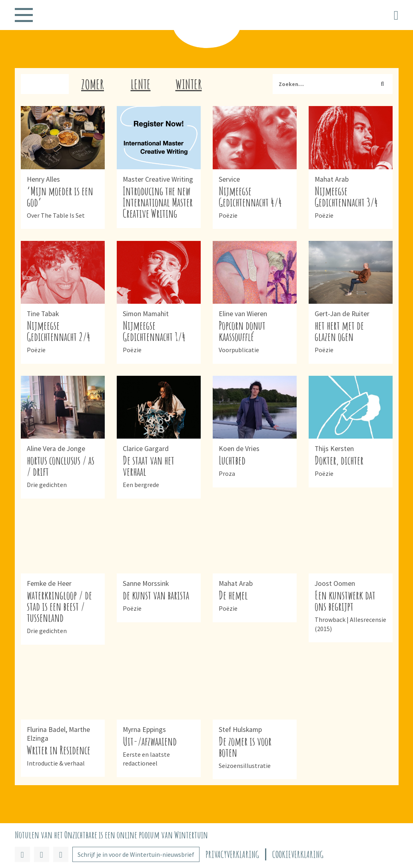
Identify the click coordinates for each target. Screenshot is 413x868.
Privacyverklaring (232, 855)
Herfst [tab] (45, 84)
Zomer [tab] (93, 84)
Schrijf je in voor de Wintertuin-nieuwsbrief (136, 854)
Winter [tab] (189, 84)
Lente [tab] (141, 84)
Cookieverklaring (298, 855)
